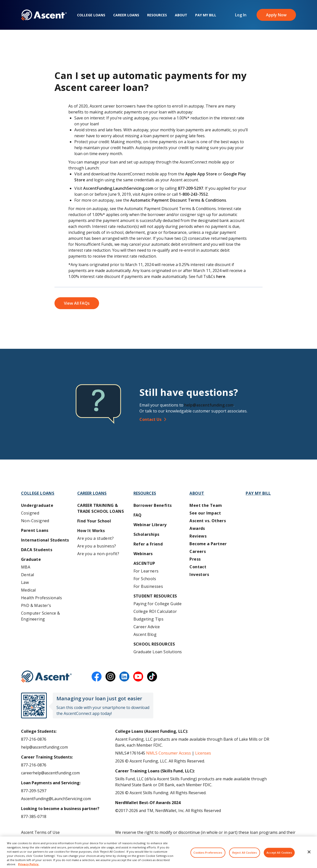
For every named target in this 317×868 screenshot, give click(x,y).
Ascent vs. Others (208, 521)
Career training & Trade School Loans (101, 508)
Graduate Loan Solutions (158, 652)
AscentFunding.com (256, 838)
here (221, 276)
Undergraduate (37, 505)
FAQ (138, 515)
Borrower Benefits (153, 505)
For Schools (145, 579)
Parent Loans (35, 530)
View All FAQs (77, 303)
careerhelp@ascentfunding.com (50, 773)
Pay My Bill (206, 15)
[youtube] (138, 677)
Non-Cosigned (35, 521)
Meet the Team (206, 505)
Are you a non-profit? (98, 554)
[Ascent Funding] (46, 677)
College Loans (91, 15)
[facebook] (97, 677)
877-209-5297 (34, 791)
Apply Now (276, 15)
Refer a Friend (148, 544)
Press (195, 559)
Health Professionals (41, 598)
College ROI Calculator (155, 611)
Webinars (143, 554)
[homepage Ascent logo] (44, 15)
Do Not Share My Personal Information (58, 848)
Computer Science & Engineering (40, 616)
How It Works (91, 531)
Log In (241, 15)
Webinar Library (150, 525)
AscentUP (144, 563)
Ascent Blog (145, 634)
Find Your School (94, 521)
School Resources (154, 644)
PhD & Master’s (36, 605)
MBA (26, 567)
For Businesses (148, 586)
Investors (199, 574)
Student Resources (155, 596)
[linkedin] (124, 677)
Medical (28, 590)
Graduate (31, 559)
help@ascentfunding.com (209, 405)
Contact (198, 567)
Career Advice (147, 627)
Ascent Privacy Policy (40, 840)
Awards (197, 528)
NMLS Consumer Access (169, 753)
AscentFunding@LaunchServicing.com (56, 799)
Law (25, 582)
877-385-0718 (34, 816)
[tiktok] (152, 677)
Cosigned (30, 513)
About (181, 15)
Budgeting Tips (149, 619)
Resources (157, 15)
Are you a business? (97, 546)
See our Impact (205, 513)
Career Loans (126, 15)
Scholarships (146, 534)
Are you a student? (95, 538)
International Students (45, 540)
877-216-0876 (34, 739)
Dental (27, 575)
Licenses (203, 753)
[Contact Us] (220, 419)
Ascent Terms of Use (40, 832)
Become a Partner (208, 544)
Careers (198, 551)
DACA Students (37, 550)
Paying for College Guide (158, 604)
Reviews (198, 536)
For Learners (146, 571)
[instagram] (110, 677)
